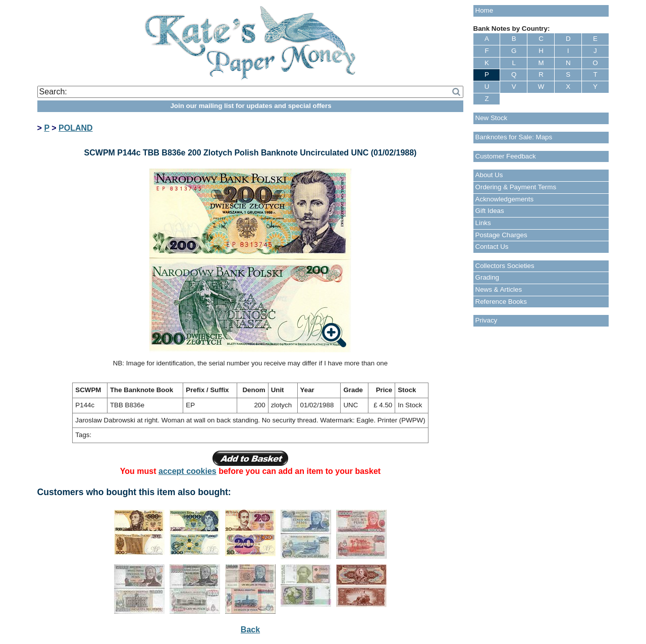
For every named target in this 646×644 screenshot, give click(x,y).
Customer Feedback (506, 156)
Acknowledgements (505, 199)
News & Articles (499, 289)
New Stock (492, 118)
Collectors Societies (505, 266)
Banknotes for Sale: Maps (514, 137)
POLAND (76, 128)
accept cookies (187, 471)
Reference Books (501, 302)
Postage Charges (501, 235)
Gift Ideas (490, 211)
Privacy (487, 320)
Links (483, 223)
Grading (487, 277)
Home (484, 10)
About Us (489, 175)
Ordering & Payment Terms (516, 187)
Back (250, 630)
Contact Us (492, 247)
